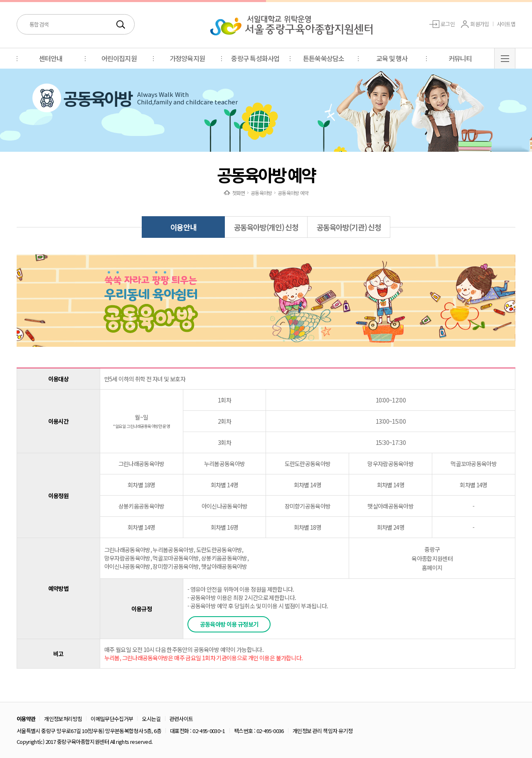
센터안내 (51, 58)
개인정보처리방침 (63, 719)
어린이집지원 (119, 58)
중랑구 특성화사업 (255, 58)
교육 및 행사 (392, 58)
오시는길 (151, 719)
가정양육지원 (187, 58)
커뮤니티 (460, 58)
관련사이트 (181, 719)
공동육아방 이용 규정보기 (229, 624)
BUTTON (505, 58)
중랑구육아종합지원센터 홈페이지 (432, 558)
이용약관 (26, 719)
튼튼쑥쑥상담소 (324, 58)
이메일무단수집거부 (112, 719)
